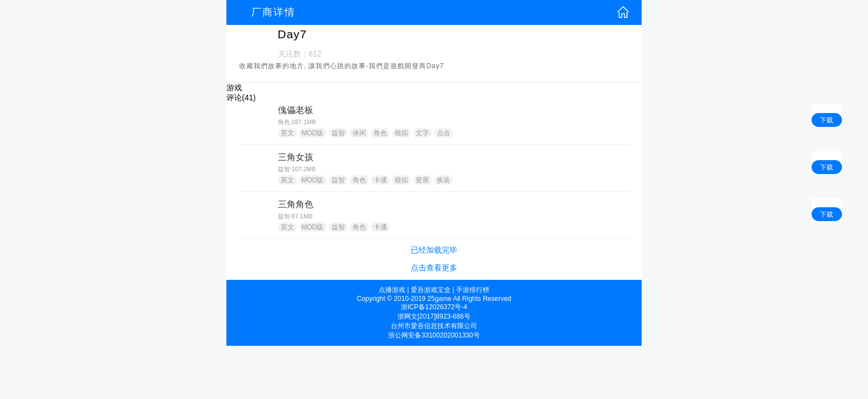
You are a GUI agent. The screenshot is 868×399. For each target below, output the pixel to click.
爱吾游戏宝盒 (431, 290)
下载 (826, 120)
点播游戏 (392, 290)
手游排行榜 (473, 290)
